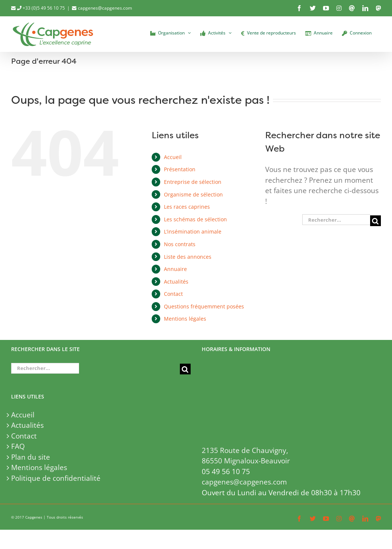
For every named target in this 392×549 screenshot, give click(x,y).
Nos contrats (180, 244)
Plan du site (31, 457)
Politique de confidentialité (56, 478)
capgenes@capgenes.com (105, 8)
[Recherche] (375, 221)
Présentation (180, 169)
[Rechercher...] (336, 220)
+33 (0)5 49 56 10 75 (41, 8)
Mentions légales (185, 319)
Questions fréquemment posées (204, 306)
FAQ (18, 446)
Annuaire (175, 269)
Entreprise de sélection (193, 182)
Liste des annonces (188, 257)
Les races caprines (187, 207)
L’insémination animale (193, 231)
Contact (173, 294)
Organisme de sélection (193, 194)
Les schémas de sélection (195, 219)
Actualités (176, 282)
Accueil (173, 157)
